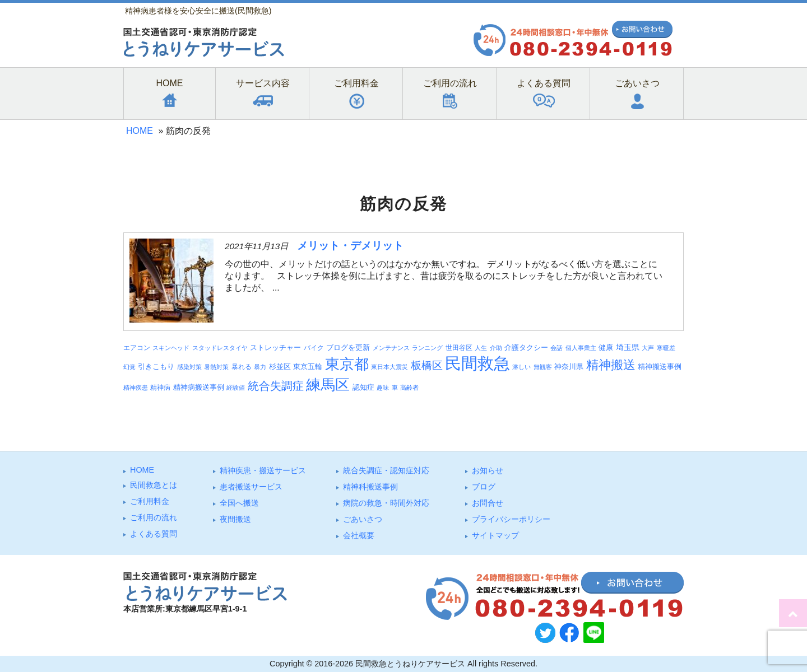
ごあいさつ (363, 519)
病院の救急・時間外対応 (386, 503)
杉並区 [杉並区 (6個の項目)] (280, 367)
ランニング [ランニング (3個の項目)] (427, 348)
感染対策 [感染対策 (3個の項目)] (189, 367)
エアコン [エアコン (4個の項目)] (137, 347)
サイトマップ (495, 535)
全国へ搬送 (239, 503)
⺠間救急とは (154, 485)
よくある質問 (154, 534)
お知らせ (488, 470)
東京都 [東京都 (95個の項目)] (347, 364)
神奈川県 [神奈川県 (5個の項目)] (569, 367)
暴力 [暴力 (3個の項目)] (260, 367)
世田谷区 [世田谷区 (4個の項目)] (459, 347)
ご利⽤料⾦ (150, 501)
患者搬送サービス (251, 487)
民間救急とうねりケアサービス (410, 664)
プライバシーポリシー (511, 519)
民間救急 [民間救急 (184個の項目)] (477, 363)
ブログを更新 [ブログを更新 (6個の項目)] (348, 347)
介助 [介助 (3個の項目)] (496, 348)
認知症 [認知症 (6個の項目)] (363, 387)
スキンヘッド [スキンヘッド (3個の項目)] (171, 348)
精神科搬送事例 (370, 487)
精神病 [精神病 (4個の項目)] (160, 387)
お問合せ (488, 503)
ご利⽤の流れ (154, 517)
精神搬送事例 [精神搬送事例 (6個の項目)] (660, 367)
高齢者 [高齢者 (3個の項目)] (409, 388)
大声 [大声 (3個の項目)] (648, 348)
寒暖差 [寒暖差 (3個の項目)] (666, 348)
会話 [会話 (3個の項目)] (556, 348)
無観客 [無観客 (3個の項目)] (543, 367)
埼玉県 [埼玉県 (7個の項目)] (628, 347)
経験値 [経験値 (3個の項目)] (236, 388)
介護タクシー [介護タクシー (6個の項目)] (526, 347)
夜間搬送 (235, 519)
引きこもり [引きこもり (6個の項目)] (156, 367)
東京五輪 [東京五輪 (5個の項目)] (308, 367)
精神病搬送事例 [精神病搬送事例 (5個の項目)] (199, 388)
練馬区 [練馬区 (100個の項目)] (328, 385)
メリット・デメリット (350, 246)
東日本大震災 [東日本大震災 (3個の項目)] (389, 367)
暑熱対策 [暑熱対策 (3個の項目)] (216, 367)
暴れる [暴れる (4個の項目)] (242, 367)
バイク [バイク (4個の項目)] (314, 347)
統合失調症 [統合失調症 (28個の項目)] (276, 386)
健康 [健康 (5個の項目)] (606, 348)
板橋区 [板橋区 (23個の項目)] (427, 365)
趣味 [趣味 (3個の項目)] (383, 388)
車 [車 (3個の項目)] (395, 388)
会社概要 (359, 535)
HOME (140, 131)
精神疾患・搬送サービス (263, 470)
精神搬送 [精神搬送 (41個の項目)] (611, 365)
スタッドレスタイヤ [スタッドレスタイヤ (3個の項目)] (220, 348)
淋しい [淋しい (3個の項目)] (521, 367)
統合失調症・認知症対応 (386, 470)
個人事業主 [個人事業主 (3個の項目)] (581, 348)
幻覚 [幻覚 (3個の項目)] (129, 367)
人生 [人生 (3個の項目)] (481, 348)
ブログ (484, 487)
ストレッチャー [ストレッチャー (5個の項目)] (275, 348)
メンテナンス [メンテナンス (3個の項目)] (391, 348)
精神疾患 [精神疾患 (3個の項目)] (136, 388)
